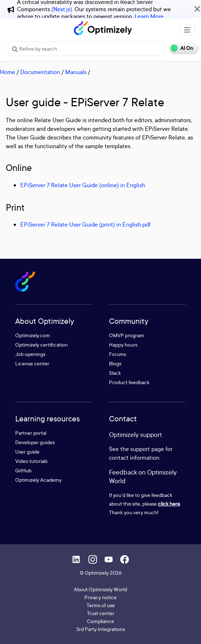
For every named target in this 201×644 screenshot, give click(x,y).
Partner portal (31, 433)
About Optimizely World (100, 589)
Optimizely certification (41, 345)
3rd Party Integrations (100, 629)
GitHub (23, 470)
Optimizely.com (33, 335)
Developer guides (35, 442)
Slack (115, 373)
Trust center (101, 613)
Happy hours (123, 345)
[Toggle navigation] (187, 30)
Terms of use (101, 605)
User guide (27, 452)
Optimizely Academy (38, 480)
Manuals (76, 72)
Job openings (30, 354)
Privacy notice (100, 597)
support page (147, 449)
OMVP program (127, 335)
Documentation (40, 72)
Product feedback (129, 382)
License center (32, 363)
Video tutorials (31, 461)
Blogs (115, 363)
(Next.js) (62, 9)
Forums (118, 354)
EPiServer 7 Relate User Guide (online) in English (83, 185)
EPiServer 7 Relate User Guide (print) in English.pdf (85, 224)
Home (8, 72)
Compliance (100, 621)
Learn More (149, 16)
